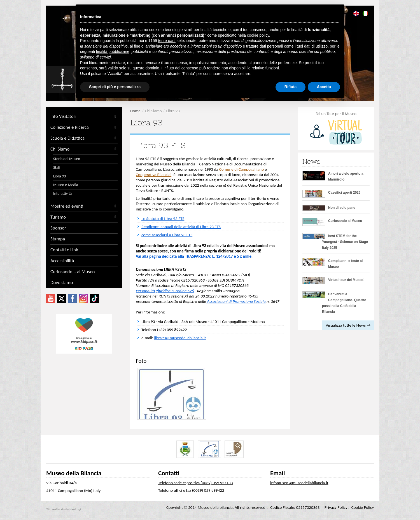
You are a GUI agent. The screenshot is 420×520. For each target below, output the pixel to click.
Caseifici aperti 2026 (344, 193)
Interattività (62, 194)
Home (135, 111)
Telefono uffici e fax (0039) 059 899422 (191, 490)
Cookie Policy (363, 507)
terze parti (167, 41)
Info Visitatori (84, 116)
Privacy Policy (336, 507)
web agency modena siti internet (64, 509)
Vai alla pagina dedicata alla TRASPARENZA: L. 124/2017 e (186, 256)
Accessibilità (62, 261)
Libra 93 (60, 176)
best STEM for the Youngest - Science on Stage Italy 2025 (345, 242)
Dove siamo (62, 283)
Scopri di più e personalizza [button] (115, 87)
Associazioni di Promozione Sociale (236, 301)
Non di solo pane (342, 208)
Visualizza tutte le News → (348, 325)
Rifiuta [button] (291, 87)
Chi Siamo (84, 149)
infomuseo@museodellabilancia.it (299, 483)
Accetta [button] (324, 87)
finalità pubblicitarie (113, 51)
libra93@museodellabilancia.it (180, 338)
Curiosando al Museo (345, 221)
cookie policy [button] (258, 35)
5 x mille (244, 256)
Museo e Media (66, 185)
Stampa (58, 239)
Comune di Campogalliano (242, 169)
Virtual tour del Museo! (346, 280)
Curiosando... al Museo (73, 272)
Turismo (84, 217)
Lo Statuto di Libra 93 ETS (163, 219)
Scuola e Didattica (84, 138)
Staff (57, 168)
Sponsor (58, 228)
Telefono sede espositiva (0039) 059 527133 (195, 483)
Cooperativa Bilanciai (154, 175)
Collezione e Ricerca (84, 127)
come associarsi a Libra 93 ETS (167, 235)
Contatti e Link (64, 250)
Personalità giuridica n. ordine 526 (165, 291)
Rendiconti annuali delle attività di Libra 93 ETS (181, 227)
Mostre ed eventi (84, 206)
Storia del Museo (67, 159)
